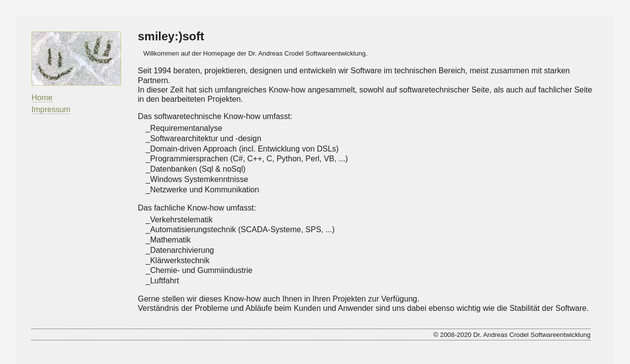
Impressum (51, 109)
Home (42, 98)
